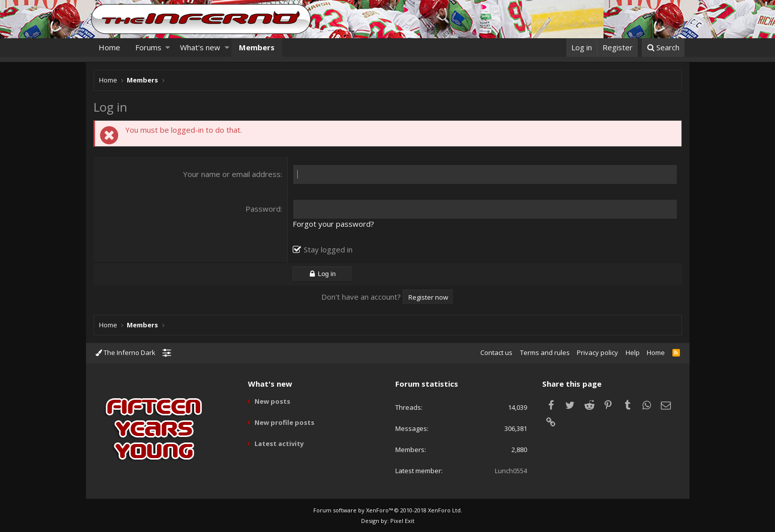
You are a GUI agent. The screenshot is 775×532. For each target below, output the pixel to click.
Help (633, 352)
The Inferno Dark (125, 352)
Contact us (496, 352)
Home (109, 47)
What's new (200, 47)
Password (263, 209)
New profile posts (284, 422)
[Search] (663, 48)
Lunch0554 (511, 471)
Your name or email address (232, 174)
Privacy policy (597, 352)
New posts (272, 401)
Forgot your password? (333, 224)
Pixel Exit (402, 521)
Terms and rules (545, 352)
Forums (148, 47)
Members (257, 47)
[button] (168, 48)
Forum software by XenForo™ (388, 510)
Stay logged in (328, 249)
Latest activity (279, 444)
